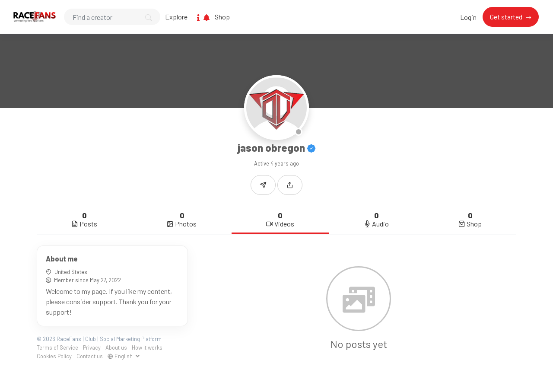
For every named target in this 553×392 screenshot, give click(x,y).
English (121, 356)
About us (116, 347)
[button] (290, 185)
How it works (147, 347)
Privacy (92, 347)
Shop (222, 17)
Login (468, 17)
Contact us (90, 356)
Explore (176, 17)
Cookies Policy (54, 356)
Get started (507, 17)
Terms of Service (57, 347)
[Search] (112, 17)
